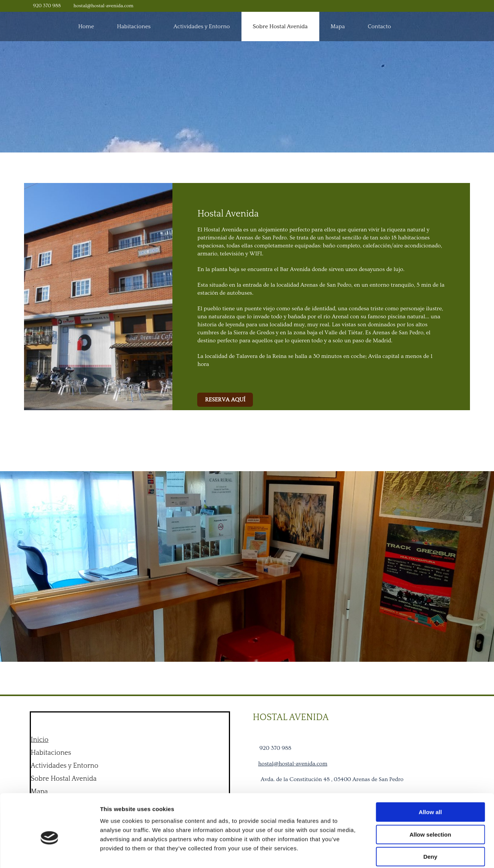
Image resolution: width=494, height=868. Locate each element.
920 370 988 (47, 6)
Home (86, 26)
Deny (430, 819)
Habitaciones (134, 26)
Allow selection (430, 797)
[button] (225, 400)
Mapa (338, 26)
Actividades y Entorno (202, 26)
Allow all (430, 775)
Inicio (40, 740)
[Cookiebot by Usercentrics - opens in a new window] (49, 853)
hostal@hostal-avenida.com (104, 6)
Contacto (379, 26)
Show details (400, 853)
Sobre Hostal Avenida (280, 26)
